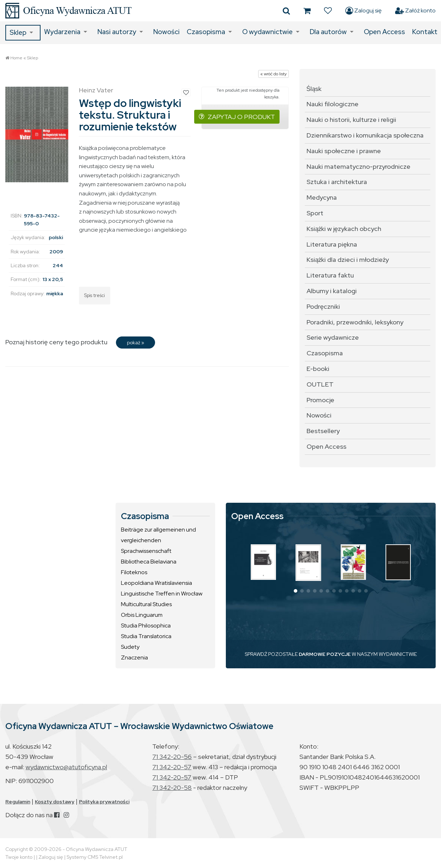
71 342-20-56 (172, 757)
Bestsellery (323, 431)
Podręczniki (323, 306)
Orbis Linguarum (142, 615)
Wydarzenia (62, 32)
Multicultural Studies (146, 604)
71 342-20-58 (172, 788)
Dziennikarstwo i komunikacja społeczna (365, 135)
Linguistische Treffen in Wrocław (162, 594)
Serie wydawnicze (333, 337)
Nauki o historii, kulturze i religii (351, 120)
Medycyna (322, 197)
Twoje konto (19, 857)
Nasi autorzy (117, 32)
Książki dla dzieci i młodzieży (348, 260)
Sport (315, 213)
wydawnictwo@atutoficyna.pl (66, 767)
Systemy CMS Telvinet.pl (95, 857)
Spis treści (95, 295)
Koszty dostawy (55, 802)
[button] (296, 591)
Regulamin (18, 802)
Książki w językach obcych (344, 229)
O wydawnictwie (267, 32)
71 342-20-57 (172, 767)
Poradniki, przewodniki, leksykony (355, 322)
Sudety (130, 647)
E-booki (318, 369)
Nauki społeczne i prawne (344, 151)
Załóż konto (415, 11)
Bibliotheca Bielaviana (149, 562)
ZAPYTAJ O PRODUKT (237, 117)
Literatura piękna (332, 244)
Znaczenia (134, 657)
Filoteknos (134, 572)
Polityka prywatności (104, 802)
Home (16, 58)
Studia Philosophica (146, 626)
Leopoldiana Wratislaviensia (156, 583)
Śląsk (314, 89)
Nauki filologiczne (333, 104)
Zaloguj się (363, 11)
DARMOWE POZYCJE (325, 654)
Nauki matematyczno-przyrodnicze (358, 166)
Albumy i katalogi (332, 291)
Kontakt (425, 32)
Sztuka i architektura (337, 182)
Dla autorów (328, 32)
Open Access (384, 32)
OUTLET (320, 384)
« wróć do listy (273, 74)
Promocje (320, 400)
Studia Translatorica (146, 636)
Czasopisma (206, 32)
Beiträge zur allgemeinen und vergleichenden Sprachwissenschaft (158, 540)
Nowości (166, 32)
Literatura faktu (330, 275)
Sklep (18, 33)
